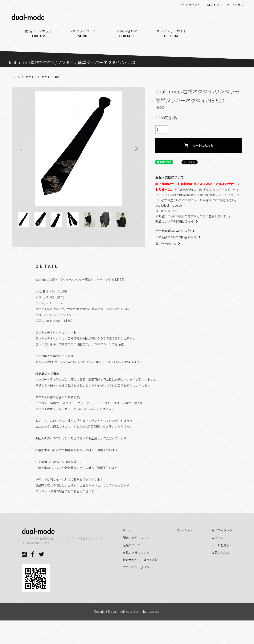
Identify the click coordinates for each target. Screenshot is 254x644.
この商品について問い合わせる (178, 237)
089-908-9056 (169, 211)
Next (134, 149)
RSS (180, 550)
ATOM (189, 550)
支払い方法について (136, 572)
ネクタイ (31, 77)
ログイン (211, 5)
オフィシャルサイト (171, 33)
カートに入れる (199, 145)
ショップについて (83, 33)
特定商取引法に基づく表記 (175, 231)
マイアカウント (187, 5)
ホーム (16, 77)
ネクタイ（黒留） (52, 77)
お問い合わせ (127, 33)
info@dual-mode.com (170, 205)
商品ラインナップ (39, 33)
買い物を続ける (168, 244)
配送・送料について (136, 557)
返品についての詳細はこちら (177, 221)
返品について (132, 564)
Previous (23, 149)
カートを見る (233, 5)
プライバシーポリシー (138, 586)
